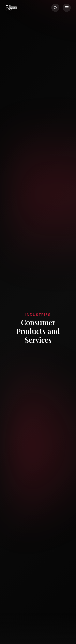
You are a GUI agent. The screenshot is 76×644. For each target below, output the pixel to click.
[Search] (55, 8)
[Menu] (67, 8)
